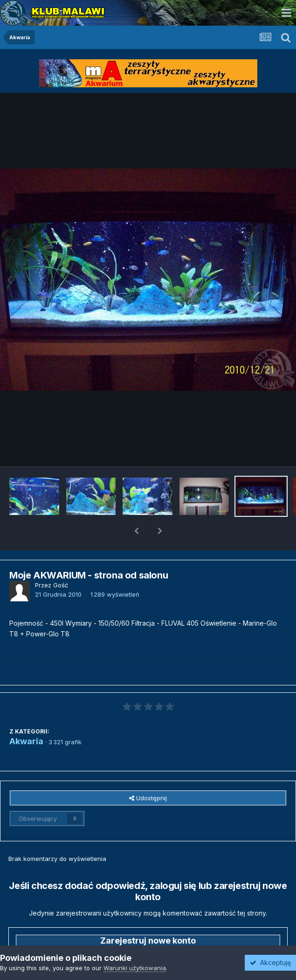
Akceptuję (270, 962)
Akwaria (26, 717)
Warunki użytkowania (135, 968)
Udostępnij (148, 774)
